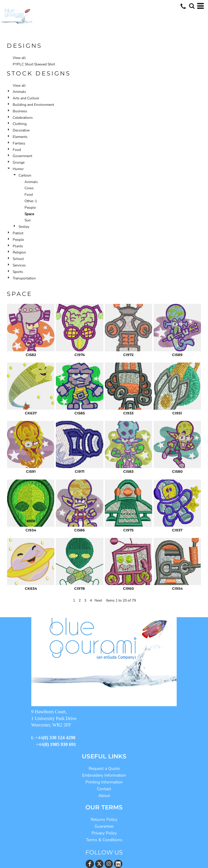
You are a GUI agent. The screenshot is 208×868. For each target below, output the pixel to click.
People (30, 207)
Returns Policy (104, 820)
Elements (20, 137)
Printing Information (104, 782)
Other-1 (31, 201)
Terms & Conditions (104, 840)
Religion (19, 252)
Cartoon (25, 175)
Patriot (18, 233)
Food (17, 150)
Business (20, 111)
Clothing (20, 124)
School (18, 259)
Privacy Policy (104, 833)
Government (22, 156)
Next (98, 600)
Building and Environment (33, 105)
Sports (18, 272)
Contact (104, 789)
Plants (18, 246)
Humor (18, 169)
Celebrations (23, 118)
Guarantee (104, 826)
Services (19, 265)
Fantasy (19, 143)
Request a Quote (104, 769)
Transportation (24, 278)
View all (19, 58)
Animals (19, 92)
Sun (28, 220)
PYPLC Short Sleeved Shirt (34, 64)
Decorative (21, 130)
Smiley (24, 227)
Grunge (19, 162)
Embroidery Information (104, 775)
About (104, 796)
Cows (29, 188)
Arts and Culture (26, 98)
